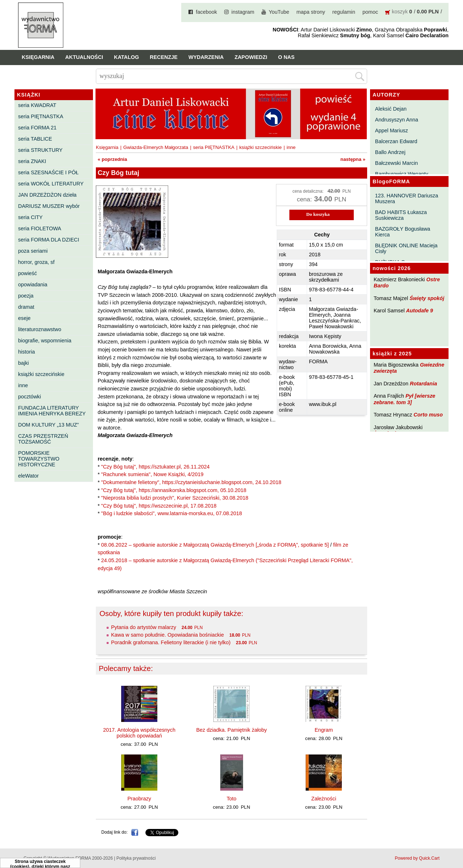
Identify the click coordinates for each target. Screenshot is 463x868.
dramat (26, 307)
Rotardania (423, 384)
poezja (26, 296)
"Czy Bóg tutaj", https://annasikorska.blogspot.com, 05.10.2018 (174, 490)
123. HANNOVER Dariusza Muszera (407, 198)
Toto (231, 799)
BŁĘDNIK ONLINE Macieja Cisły (406, 248)
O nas (286, 57)
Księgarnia (38, 57)
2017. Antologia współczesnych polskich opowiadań (139, 733)
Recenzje (164, 57)
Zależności (324, 799)
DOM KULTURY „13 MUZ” (48, 425)
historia (26, 352)
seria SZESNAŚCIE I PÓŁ (48, 172)
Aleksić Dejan (391, 109)
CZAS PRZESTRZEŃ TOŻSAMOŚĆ (43, 439)
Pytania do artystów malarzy (144, 627)
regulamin (344, 12)
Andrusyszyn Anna (397, 120)
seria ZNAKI (32, 161)
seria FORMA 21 (37, 128)
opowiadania (33, 285)
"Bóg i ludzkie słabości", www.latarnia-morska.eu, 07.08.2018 (172, 513)
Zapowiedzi (251, 57)
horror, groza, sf (36, 262)
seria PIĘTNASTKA (41, 116)
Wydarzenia (206, 57)
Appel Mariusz (392, 131)
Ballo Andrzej (390, 152)
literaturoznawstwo (40, 329)
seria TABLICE (35, 139)
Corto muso (428, 415)
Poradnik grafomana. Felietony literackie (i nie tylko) (171, 642)
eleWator (28, 476)
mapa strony (311, 12)
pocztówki (29, 397)
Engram (324, 730)
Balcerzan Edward (396, 141)
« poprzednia (112, 159)
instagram (243, 12)
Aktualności (84, 57)
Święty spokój (427, 298)
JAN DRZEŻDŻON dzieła (47, 195)
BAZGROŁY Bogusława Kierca (403, 232)
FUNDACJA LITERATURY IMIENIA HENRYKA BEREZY (52, 411)
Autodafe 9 (420, 311)
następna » (353, 159)
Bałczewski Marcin (396, 163)
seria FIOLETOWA (40, 228)
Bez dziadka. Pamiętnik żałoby (231, 730)
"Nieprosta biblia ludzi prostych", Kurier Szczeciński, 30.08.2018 (175, 498)
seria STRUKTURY (40, 150)
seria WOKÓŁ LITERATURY (51, 184)
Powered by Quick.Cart (417, 858)
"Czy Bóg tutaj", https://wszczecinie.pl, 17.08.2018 (159, 506)
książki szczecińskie (41, 374)
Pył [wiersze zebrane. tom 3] (404, 399)
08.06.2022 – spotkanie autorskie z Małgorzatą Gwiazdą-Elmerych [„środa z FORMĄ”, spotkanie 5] (215, 545)
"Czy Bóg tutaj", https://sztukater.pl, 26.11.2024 (156, 467)
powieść (27, 273)
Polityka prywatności (136, 858)
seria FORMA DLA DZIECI (49, 240)
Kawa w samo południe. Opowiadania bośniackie (167, 635)
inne (23, 385)
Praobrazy (139, 799)
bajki (24, 363)
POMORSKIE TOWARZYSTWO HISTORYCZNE (39, 459)
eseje (24, 318)
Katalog (126, 57)
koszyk (400, 12)
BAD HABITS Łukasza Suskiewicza (401, 215)
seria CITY (30, 217)
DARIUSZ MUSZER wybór (49, 206)
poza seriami (33, 251)
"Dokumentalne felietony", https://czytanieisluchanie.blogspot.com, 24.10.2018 (191, 482)
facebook (206, 12)
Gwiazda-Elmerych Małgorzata (156, 147)
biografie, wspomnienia (45, 341)
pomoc (370, 12)
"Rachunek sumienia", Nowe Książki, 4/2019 (152, 474)
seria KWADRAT (37, 105)
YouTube (279, 12)
